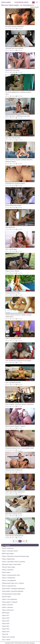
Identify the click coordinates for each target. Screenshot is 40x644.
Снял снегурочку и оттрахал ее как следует (18, 360)
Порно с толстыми (7, 605)
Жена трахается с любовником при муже (18, 116)
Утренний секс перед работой (14, 536)
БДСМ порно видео (8, 554)
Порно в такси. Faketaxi (12, 271)
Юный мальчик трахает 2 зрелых (15, 426)
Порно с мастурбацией (9, 580)
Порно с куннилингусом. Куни (11, 575)
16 (23, 541)
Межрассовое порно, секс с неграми (13, 583)
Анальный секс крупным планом (15, 183)
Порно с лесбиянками (9, 578)
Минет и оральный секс (9, 586)
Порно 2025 (6, 629)
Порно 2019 (6, 621)
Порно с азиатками (8, 548)
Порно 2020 (6, 623)
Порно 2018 (6, 618)
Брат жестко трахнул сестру (14, 514)
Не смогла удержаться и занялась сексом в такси (18, 93)
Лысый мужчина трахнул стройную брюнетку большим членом (19, 161)
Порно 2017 (6, 615)
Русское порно (6, 597)
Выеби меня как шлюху (12, 70)
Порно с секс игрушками (9, 599)
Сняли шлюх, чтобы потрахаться (15, 492)
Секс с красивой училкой (13, 382)
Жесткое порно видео (9, 567)
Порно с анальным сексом (10, 551)
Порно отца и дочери (8, 637)
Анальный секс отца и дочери (14, 48)
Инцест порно (6, 572)
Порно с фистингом (8, 610)
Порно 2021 (6, 626)
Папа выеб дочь (10, 227)
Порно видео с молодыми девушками (13, 588)
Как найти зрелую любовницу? (15, 26)
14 (17, 541)
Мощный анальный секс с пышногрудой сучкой (20, 448)
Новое (32, 7)
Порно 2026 (6, 632)
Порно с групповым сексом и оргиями (13, 562)
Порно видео (6, 2)
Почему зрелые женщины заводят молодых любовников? (18, 316)
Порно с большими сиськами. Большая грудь (15, 556)
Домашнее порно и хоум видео (11, 564)
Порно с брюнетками (8, 559)
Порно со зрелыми (8, 570)
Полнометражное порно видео (11, 594)
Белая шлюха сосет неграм (13, 205)
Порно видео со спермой (10, 602)
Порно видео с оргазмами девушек (13, 591)
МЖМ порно (6, 613)
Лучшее (37, 7)
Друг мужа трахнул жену (13, 138)
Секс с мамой (6, 640)
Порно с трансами (7, 607)
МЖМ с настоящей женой (13, 339)
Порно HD (5, 634)
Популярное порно (22, 2)
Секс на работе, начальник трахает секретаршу (20, 404)
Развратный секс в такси (13, 293)
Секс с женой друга (11, 249)
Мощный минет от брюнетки (14, 470)
